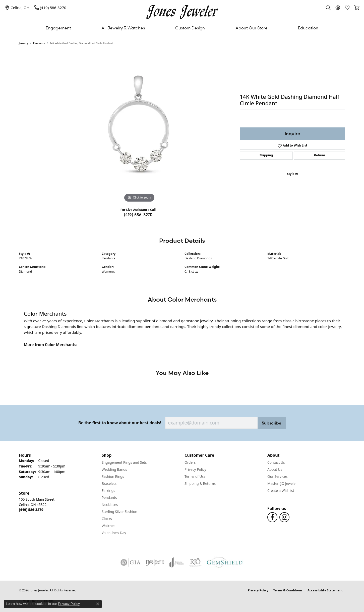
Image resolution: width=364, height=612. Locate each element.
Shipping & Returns (200, 483)
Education (308, 28)
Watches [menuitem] (108, 526)
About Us (275, 469)
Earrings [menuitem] (108, 490)
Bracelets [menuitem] (109, 483)
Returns (320, 156)
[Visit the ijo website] (155, 562)
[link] (17, 8)
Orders (190, 462)
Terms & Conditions (288, 590)
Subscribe (272, 423)
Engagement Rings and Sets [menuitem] (124, 462)
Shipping (266, 156)
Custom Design (190, 28)
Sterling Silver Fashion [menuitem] (119, 512)
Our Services (278, 476)
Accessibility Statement (325, 590)
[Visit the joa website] (177, 562)
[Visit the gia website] (131, 562)
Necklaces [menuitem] (110, 505)
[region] (139, 128)
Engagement (58, 28)
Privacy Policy (195, 469)
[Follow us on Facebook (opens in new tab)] (272, 517)
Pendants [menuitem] (109, 498)
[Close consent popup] (98, 604)
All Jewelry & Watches (123, 28)
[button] (328, 8)
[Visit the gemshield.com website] (225, 562)
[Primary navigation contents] (182, 28)
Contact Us (276, 462)
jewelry (23, 43)
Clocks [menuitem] (107, 519)
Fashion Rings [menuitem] (113, 476)
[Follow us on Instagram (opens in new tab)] (284, 517)
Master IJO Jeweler (282, 483)
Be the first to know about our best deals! (120, 423)
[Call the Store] (31, 510)
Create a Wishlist (281, 490)
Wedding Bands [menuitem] (114, 469)
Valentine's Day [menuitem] (114, 533)
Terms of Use (195, 476)
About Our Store (252, 28)
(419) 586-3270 (138, 215)
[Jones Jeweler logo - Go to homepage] (182, 11)
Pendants (39, 43)
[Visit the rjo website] (195, 562)
